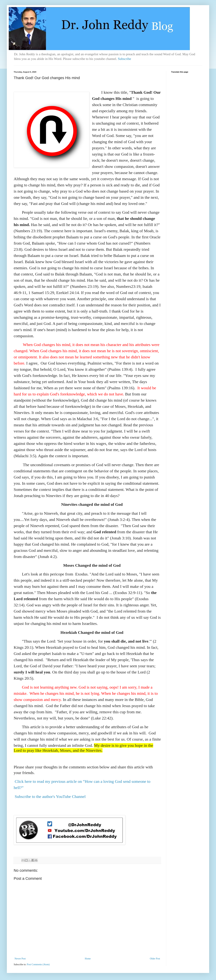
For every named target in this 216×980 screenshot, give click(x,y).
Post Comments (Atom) (38, 964)
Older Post (155, 959)
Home (88, 959)
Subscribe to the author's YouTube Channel (50, 797)
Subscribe (124, 59)
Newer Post (20, 959)
